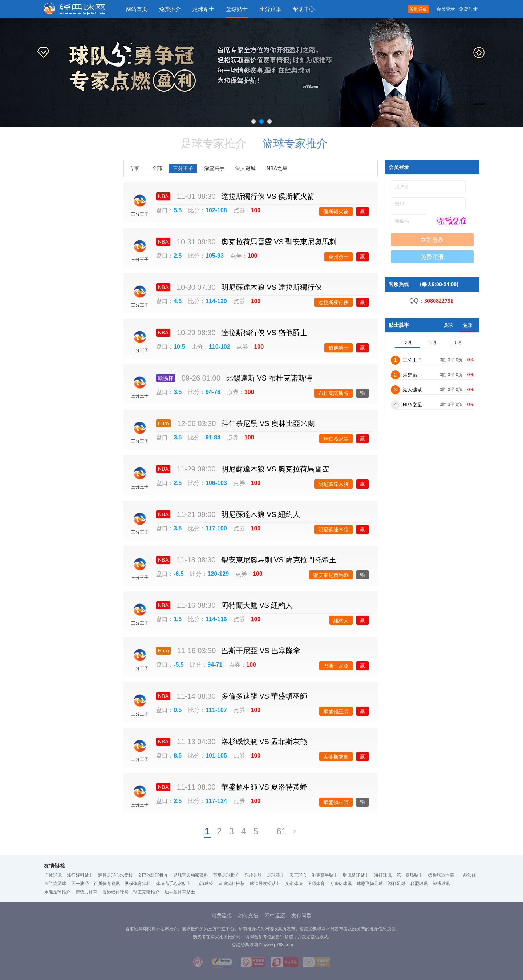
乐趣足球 (253, 875)
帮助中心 (304, 9)
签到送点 (418, 9)
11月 (432, 342)
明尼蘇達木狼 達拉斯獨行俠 (272, 287)
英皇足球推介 (226, 875)
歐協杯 (166, 378)
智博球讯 (441, 884)
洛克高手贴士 (325, 875)
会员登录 (446, 9)
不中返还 (275, 916)
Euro (163, 423)
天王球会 (298, 875)
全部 (157, 168)
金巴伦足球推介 (153, 875)
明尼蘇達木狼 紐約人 (261, 514)
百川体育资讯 (107, 884)
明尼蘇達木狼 (333, 484)
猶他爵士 (338, 348)
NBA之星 (277, 168)
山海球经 (204, 884)
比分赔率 (270, 9)
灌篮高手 (214, 168)
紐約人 (341, 620)
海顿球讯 (383, 875)
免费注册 (468, 9)
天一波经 (80, 884)
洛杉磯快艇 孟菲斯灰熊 (264, 742)
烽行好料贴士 (80, 875)
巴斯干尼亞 (336, 666)
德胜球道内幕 (441, 875)
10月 (457, 342)
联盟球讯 (419, 884)
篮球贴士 (237, 9)
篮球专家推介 (295, 143)
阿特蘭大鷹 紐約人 (257, 605)
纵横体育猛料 (138, 884)
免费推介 (170, 9)
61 (281, 831)
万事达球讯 (341, 884)
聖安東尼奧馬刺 (331, 575)
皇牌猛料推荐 (231, 884)
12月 (407, 342)
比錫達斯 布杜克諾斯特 (269, 378)
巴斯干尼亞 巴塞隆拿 (261, 651)
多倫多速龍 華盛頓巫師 (264, 696)
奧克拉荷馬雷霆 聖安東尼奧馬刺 (279, 242)
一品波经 (467, 875)
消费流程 (222, 916)
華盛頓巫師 (336, 711)
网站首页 (137, 9)
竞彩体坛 (294, 884)
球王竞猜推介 (146, 892)
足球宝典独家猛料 (191, 875)
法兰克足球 (55, 884)
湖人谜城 (246, 168)
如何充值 (248, 916)
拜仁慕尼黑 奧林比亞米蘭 (268, 423)
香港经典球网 (115, 892)
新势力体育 (86, 892)
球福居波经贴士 (265, 884)
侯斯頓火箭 (336, 212)
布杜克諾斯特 (333, 393)
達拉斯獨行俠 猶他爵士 (264, 333)
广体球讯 (53, 875)
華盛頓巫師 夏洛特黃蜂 (264, 787)
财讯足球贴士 (356, 875)
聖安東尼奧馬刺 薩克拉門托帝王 (279, 560)
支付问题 (301, 916)
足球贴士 (203, 9)
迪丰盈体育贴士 (180, 892)
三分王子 (183, 168)
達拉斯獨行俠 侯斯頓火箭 (268, 196)
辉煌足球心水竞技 (115, 875)
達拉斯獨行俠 (333, 302)
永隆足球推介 (57, 892)
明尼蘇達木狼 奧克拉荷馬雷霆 (275, 469)
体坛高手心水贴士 (173, 884)
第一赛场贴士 (410, 875)
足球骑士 (276, 875)
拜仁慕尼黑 (336, 439)
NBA (163, 196)
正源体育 (316, 884)
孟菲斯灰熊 (336, 757)
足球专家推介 (214, 143)
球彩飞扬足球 (370, 884)
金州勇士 (338, 257)
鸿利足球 (397, 884)
